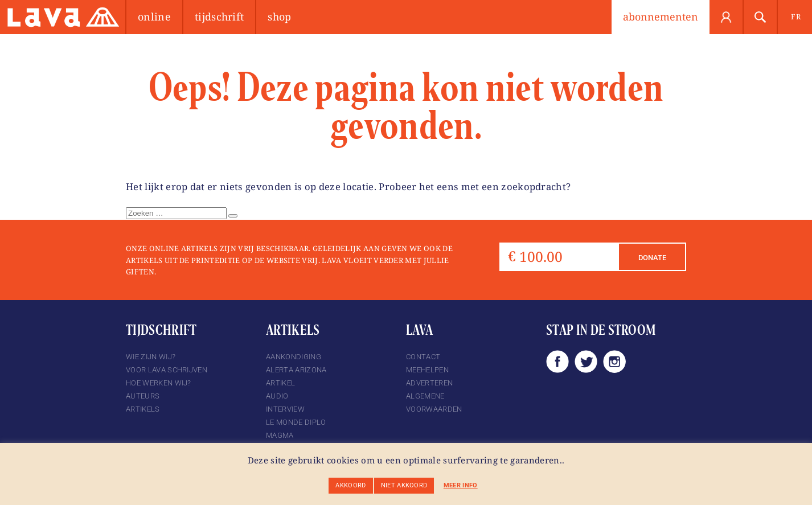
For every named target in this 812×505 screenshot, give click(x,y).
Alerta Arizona (296, 370)
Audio (277, 396)
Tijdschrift (220, 17)
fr (796, 17)
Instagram (614, 362)
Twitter (586, 362)
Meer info (461, 485)
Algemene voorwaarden (434, 403)
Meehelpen (427, 370)
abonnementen (661, 17)
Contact (423, 357)
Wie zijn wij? (151, 357)
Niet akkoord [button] (404, 485)
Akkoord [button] (350, 485)
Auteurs (143, 396)
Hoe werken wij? (159, 383)
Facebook (557, 362)
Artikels (143, 409)
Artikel (280, 383)
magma (280, 435)
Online (154, 17)
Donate (652, 258)
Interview (285, 409)
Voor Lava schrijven (167, 370)
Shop (279, 17)
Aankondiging (294, 357)
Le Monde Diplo (296, 422)
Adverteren (429, 383)
